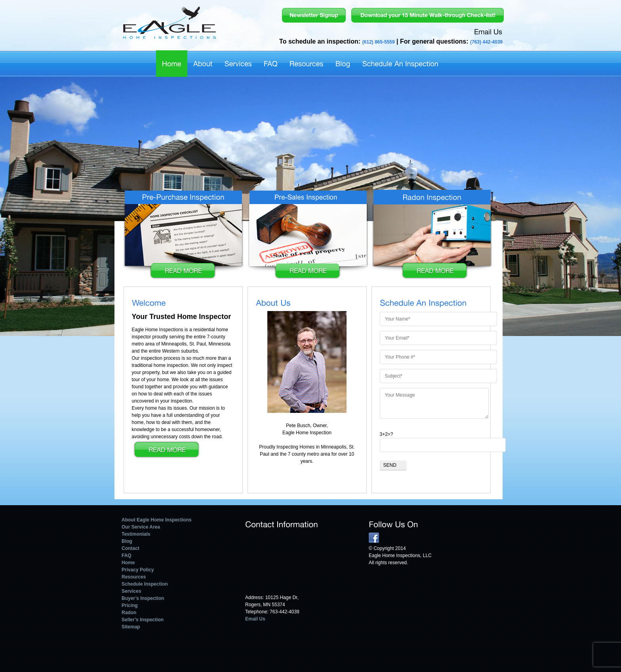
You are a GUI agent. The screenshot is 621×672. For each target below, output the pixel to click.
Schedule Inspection (145, 584)
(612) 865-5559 (379, 42)
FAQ (127, 556)
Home (128, 563)
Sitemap (131, 627)
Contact (130, 548)
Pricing (130, 605)
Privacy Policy (138, 570)
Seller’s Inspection (143, 620)
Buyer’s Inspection (143, 598)
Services (131, 591)
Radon (129, 613)
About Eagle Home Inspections (157, 520)
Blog (127, 541)
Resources (134, 577)
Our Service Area (141, 527)
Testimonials (136, 534)
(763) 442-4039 (486, 42)
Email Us (255, 619)
